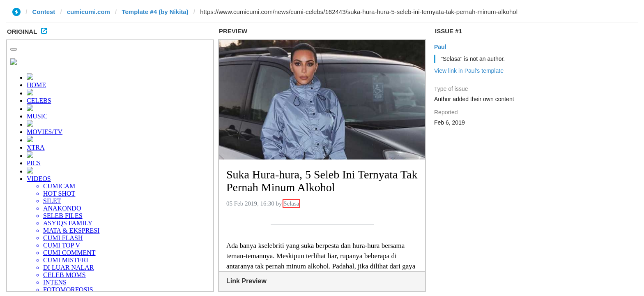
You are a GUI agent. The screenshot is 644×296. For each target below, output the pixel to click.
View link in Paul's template (469, 71)
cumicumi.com (89, 12)
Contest (44, 12)
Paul (440, 47)
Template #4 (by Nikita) (155, 12)
